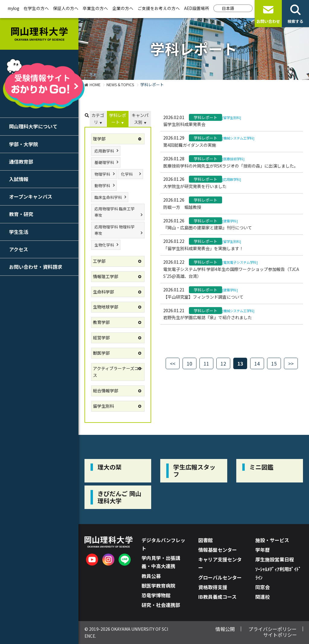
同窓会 (263, 587)
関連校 (263, 597)
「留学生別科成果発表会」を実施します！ (203, 248)
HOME (95, 85)
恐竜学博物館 (156, 595)
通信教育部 (21, 162)
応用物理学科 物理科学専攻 (115, 230)
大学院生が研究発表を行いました (195, 186)
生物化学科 (104, 245)
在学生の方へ (36, 8)
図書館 (205, 540)
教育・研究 (21, 214)
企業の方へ (123, 8)
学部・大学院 (24, 144)
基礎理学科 (104, 162)
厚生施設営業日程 (275, 559)
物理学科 (102, 174)
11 (206, 363)
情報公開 (225, 629)
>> (291, 363)
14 (257, 363)
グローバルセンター (220, 577)
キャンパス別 (140, 119)
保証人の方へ (66, 8)
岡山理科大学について (33, 126)
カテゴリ (98, 119)
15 (274, 363)
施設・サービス (272, 540)
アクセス (19, 249)
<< (173, 363)
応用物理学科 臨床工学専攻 (115, 212)
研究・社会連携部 (161, 605)
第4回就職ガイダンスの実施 (190, 145)
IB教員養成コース (217, 597)
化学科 (127, 174)
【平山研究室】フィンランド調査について (203, 297)
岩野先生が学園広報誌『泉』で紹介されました (208, 317)
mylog (14, 8)
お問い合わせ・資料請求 (36, 267)
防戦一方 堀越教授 (182, 207)
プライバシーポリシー (272, 629)
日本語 (228, 8)
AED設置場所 (197, 8)
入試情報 (19, 179)
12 (223, 363)
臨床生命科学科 (108, 197)
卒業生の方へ (95, 8)
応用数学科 (104, 151)
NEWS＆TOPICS (120, 85)
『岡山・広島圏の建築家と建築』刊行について (208, 228)
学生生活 (19, 232)
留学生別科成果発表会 (184, 124)
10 (190, 363)
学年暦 (263, 550)
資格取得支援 (213, 587)
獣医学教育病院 (158, 586)
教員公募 (151, 576)
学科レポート (118, 119)
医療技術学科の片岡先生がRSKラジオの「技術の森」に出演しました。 (231, 166)
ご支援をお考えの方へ (159, 8)
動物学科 (102, 185)
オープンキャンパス (31, 196)
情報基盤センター (218, 550)
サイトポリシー (280, 635)
